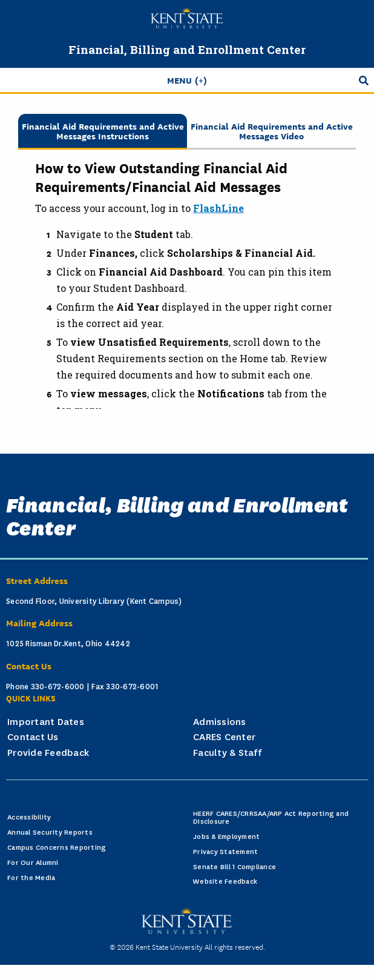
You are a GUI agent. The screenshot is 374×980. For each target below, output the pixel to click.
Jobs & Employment (226, 837)
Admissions (220, 722)
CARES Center (224, 737)
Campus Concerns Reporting (57, 848)
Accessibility (29, 817)
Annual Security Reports (50, 833)
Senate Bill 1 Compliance (235, 867)
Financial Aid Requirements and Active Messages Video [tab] (272, 131)
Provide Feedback (48, 753)
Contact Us (33, 737)
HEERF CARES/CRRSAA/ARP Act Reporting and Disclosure (271, 818)
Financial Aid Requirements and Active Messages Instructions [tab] (103, 131)
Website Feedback (225, 882)
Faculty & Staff (227, 753)
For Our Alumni (33, 863)
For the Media (31, 878)
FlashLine (218, 208)
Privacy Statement (225, 852)
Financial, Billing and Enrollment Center (187, 49)
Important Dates (46, 722)
